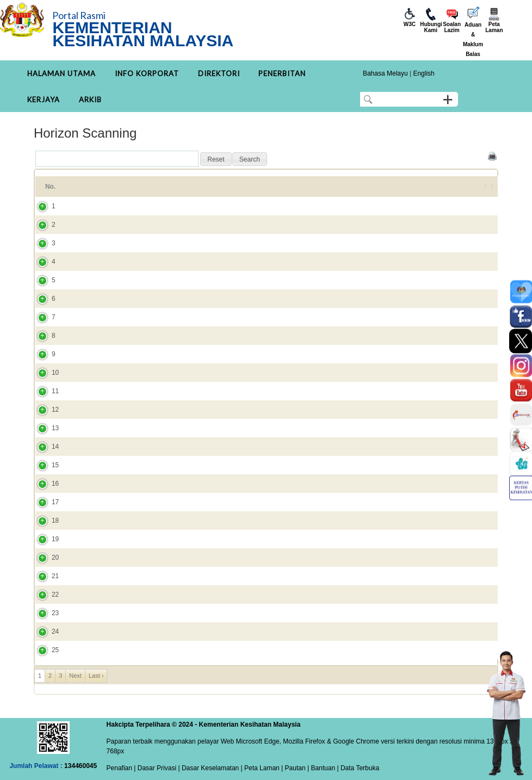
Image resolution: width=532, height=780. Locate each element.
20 (44, 558)
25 (44, 650)
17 (44, 502)
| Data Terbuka (357, 768)
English (423, 73)
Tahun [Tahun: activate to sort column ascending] (439, 187)
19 (44, 539)
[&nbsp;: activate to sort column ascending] (483, 187)
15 (44, 465)
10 (44, 373)
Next (75, 676)
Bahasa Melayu (385, 73)
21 (44, 576)
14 (44, 447)
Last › (96, 676)
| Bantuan (321, 768)
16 (44, 484)
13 (44, 428)
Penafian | (121, 768)
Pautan (295, 768)
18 (44, 521)
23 (44, 613)
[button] (216, 159)
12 (44, 410)
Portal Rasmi (79, 15)
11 (44, 391)
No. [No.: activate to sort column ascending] (50, 187)
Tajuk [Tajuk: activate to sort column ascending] (91, 187)
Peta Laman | (264, 768)
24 (44, 632)
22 (44, 595)
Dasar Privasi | (157, 768)
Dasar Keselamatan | (211, 768)
